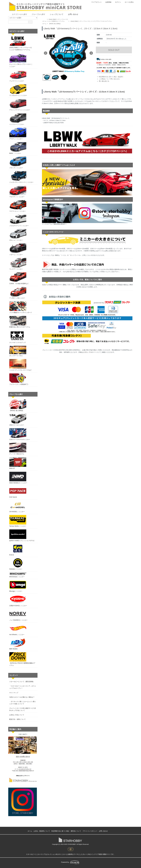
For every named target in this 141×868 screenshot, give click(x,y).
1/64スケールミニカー (18, 420)
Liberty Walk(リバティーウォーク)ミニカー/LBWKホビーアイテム (21, 44)
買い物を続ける (104, 81)
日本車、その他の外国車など (19, 278)
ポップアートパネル (18, 351)
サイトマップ (14, 693)
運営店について (76, 831)
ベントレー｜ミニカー (18, 119)
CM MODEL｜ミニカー (18, 506)
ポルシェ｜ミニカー (18, 235)
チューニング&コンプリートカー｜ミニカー (21, 60)
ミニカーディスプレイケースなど (20, 365)
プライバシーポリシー (90, 831)
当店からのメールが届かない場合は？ (22, 697)
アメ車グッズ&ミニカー (18, 293)
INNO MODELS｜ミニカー (18, 478)
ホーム (44, 21)
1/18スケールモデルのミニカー (20, 434)
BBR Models (18, 644)
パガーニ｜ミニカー (18, 249)
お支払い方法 (87, 352)
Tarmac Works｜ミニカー (18, 521)
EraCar (18, 550)
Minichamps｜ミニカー (18, 575)
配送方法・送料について (17, 719)
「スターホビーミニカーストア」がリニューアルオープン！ (23, 687)
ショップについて (55, 14)
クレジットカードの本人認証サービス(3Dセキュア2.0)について (23, 709)
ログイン (117, 2)
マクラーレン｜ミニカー (18, 206)
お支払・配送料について (42, 831)
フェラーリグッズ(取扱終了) (19, 379)
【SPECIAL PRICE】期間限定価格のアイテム (22, 659)
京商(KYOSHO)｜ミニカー (18, 600)
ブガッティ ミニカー (18, 163)
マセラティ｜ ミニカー (18, 192)
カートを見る (128, 2)
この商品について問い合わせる (109, 79)
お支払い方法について (17, 715)
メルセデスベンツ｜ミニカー (19, 221)
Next (91, 53)
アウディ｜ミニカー (18, 134)
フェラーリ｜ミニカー (18, 76)
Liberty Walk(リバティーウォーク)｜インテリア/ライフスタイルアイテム (91, 21)
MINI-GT (18, 463)
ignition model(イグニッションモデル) (22, 535)
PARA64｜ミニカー (18, 564)
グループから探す (37, 14)
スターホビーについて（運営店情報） (22, 682)
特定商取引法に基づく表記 (60, 831)
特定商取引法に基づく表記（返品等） (111, 77)
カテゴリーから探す (18, 14)
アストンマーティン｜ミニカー (20, 105)
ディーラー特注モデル (18, 449)
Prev (46, 53)
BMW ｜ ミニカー (18, 148)
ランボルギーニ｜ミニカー (18, 90)
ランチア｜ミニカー (18, 264)
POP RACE (18, 492)
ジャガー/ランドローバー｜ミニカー (21, 177)
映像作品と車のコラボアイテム (20, 322)
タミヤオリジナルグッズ (17, 337)
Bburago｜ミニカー (18, 586)
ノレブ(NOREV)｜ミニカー (18, 615)
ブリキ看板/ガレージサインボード (21, 307)
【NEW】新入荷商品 (55, 24)
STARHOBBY (72, 844)
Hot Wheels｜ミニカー (18, 629)
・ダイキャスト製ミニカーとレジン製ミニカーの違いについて (23, 703)
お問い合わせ (72, 14)
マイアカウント (95, 2)
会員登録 (107, 2)
